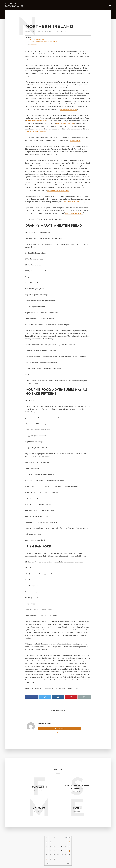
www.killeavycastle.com (69, 109)
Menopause (39, 804)
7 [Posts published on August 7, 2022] (70, 837)
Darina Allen (31, 31)
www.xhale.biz (75, 140)
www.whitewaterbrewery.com (58, 190)
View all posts (45, 729)
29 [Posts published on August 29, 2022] (46, 854)
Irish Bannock (33, 44)
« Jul (47, 859)
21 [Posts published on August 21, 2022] (70, 846)
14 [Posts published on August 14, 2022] (70, 842)
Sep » (69, 859)
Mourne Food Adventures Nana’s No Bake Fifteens (43, 42)
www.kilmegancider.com (65, 124)
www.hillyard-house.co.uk (74, 213)
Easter (77, 804)
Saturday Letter (42, 31)
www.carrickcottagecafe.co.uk (74, 202)
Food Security (39, 782)
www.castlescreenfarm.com (36, 121)
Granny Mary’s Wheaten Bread (38, 39)
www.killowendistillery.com (36, 132)
